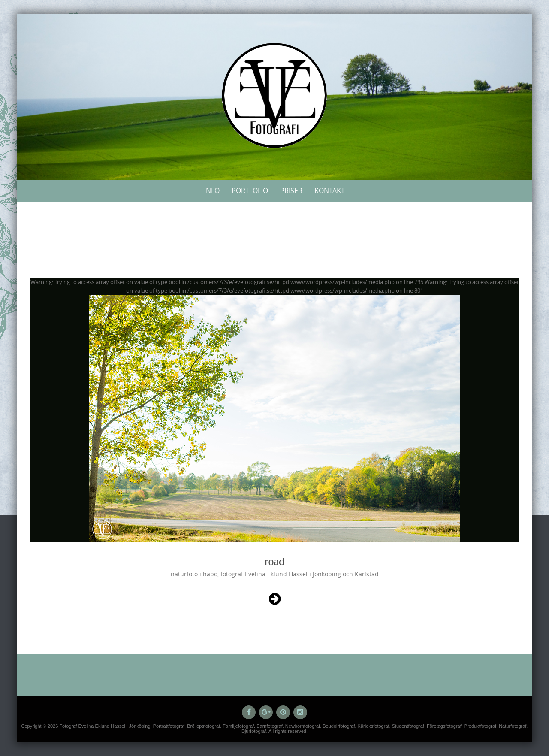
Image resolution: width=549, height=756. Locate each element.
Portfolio (250, 191)
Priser (291, 191)
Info (212, 191)
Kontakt (330, 191)
